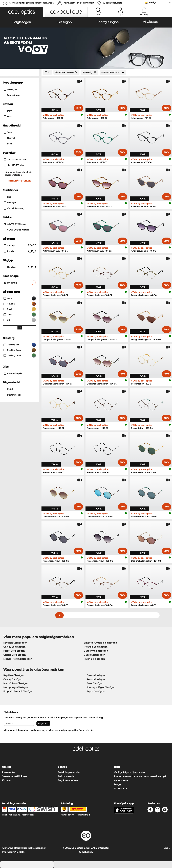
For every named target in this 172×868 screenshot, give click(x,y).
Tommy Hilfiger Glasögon (101, 687)
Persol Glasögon (96, 679)
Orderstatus (121, 788)
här (92, 730)
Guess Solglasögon (94, 655)
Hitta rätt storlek (20, 181)
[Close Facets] (19, 72)
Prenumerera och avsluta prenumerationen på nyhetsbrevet (140, 778)
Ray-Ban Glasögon (14, 675)
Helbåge (20, 267)
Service (62, 767)
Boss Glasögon (95, 683)
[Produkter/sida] (113, 72)
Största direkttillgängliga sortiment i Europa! (32, 3)
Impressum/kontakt (13, 852)
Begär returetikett (68, 780)
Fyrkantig (20, 283)
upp (167, 848)
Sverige (153, 2)
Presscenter (9, 772)
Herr (8, 117)
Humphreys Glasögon (16, 687)
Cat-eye (20, 246)
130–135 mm (14, 165)
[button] (21, 12)
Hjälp (117, 767)
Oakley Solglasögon (14, 647)
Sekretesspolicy (37, 848)
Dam (8, 111)
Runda (20, 251)
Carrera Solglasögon (15, 655)
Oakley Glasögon (13, 679)
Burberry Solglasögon (96, 651)
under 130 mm (15, 160)
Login (120, 14)
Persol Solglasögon (14, 651)
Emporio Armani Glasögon (18, 691)
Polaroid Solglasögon (96, 647)
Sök (99, 14)
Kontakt (6, 780)
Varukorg (144, 14)
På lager (10, 203)
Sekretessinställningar (15, 776)
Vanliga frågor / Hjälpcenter (130, 772)
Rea (7, 197)
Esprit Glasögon (96, 691)
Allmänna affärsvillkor (14, 848)
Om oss (7, 767)
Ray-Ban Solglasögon (15, 643)
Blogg (117, 784)
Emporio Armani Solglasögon (100, 643)
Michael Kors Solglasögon (18, 659)
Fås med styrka (13, 373)
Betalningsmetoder (69, 772)
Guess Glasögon (96, 675)
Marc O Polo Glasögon (16, 683)
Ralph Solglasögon (94, 659)
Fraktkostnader (66, 776)
